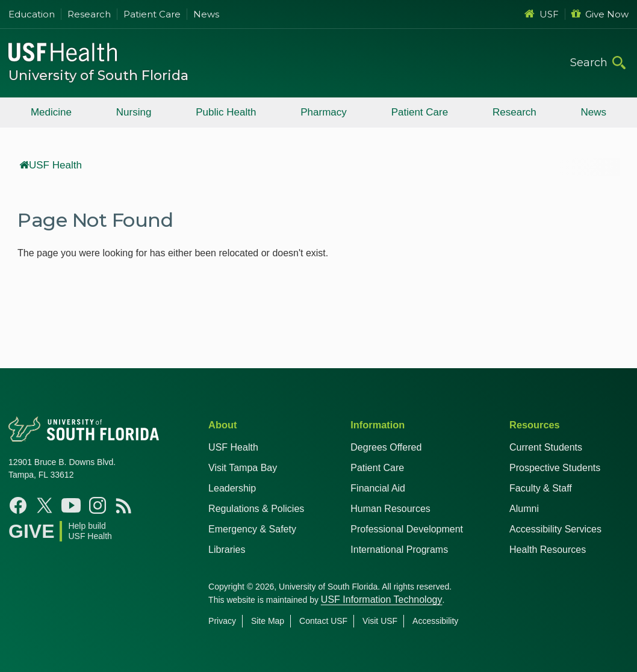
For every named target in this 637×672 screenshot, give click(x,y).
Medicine (51, 112)
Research (89, 14)
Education (32, 14)
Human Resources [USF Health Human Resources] (390, 509)
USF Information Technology (382, 600)
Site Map (268, 621)
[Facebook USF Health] (18, 505)
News (206, 14)
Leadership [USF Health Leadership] (232, 488)
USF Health (51, 165)
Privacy (222, 621)
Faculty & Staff (541, 488)
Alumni (524, 509)
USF (542, 14)
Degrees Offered (386, 447)
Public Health (226, 112)
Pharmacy (324, 112)
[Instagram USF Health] (98, 505)
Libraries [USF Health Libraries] (227, 550)
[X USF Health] (45, 505)
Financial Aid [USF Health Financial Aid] (378, 488)
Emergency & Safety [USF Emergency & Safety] (252, 529)
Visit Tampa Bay (243, 468)
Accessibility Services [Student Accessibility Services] (555, 529)
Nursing (134, 112)
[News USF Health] (124, 505)
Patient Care (152, 14)
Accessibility (435, 621)
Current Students (546, 447)
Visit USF (380, 621)
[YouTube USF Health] (71, 505)
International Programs (399, 550)
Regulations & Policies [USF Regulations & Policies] (256, 509)
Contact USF (323, 621)
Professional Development (407, 529)
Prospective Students (555, 468)
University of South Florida (98, 76)
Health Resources (548, 550)
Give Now (600, 14)
